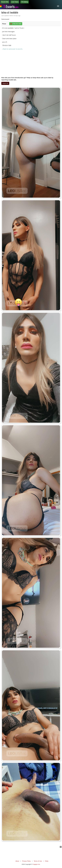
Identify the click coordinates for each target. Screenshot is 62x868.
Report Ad (5, 83)
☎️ (16, 24)
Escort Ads (5, 2)
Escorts (11, 6)
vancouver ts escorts (15, 49)
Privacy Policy (26, 861)
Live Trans (15, 2)
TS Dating (25, 2)
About (17, 861)
